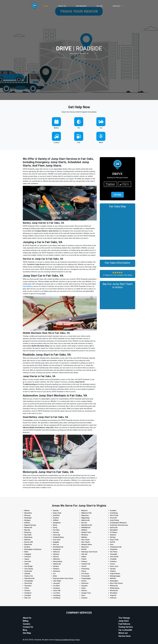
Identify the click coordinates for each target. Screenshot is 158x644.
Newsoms (85, 547)
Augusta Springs (30, 525)
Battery (56, 128)
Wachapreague (115, 576)
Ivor (54, 574)
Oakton (84, 557)
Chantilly (27, 574)
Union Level (114, 566)
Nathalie (84, 537)
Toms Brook (114, 557)
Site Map (27, 633)
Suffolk (112, 542)
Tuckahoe (113, 561)
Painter (84, 559)
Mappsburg (85, 518)
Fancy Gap (57, 535)
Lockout (56, 142)
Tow (101, 128)
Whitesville (114, 586)
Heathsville (57, 564)
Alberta (27, 511)
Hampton (56, 554)
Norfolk (84, 549)
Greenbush (57, 549)
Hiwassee (56, 571)
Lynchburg (56, 598)
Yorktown (113, 598)
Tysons (112, 564)
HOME (46, 6)
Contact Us (28, 627)
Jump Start (124, 621)
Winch (101, 142)
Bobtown (27, 540)
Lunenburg (57, 595)
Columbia (28, 595)
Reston (84, 581)
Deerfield (56, 515)
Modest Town (86, 532)
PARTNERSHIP (81, 6)
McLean (84, 523)
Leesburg (56, 588)
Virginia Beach (115, 574)
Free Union (57, 540)
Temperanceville (116, 547)
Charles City (29, 576)
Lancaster (56, 583)
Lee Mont (56, 586)
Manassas (85, 515)
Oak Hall (84, 554)
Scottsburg (114, 513)
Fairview (56, 532)
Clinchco (27, 591)
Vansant (113, 569)
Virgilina (113, 571)
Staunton (113, 535)
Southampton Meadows (118, 523)
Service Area (124, 636)
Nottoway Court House (89, 552)
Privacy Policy (75, 640)
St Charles (114, 532)
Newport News (87, 544)
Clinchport (28, 593)
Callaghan (28, 554)
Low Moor (56, 593)
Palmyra (84, 561)
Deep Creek (57, 513)
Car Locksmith (125, 630)
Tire (79, 128)
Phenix (84, 571)
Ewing (55, 528)
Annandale (28, 518)
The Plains (114, 552)
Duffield (56, 520)
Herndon (56, 566)
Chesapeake (29, 581)
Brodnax (27, 547)
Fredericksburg (58, 537)
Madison (84, 511)
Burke (26, 552)
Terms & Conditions (62, 640)
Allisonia (27, 515)
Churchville (28, 583)
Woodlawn (114, 593)
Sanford (84, 591)
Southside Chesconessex (119, 525)
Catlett (27, 564)
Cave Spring (29, 569)
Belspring (28, 532)
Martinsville (85, 520)
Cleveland (28, 586)
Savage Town (86, 593)
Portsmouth (85, 576)
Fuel (79, 142)
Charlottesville (29, 578)
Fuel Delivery (28, 286)
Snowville (113, 518)
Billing (100, 6)
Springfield (114, 530)
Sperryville (114, 528)
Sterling (113, 537)
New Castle (85, 540)
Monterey (85, 535)
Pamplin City (86, 564)
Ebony (55, 525)
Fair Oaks (56, 530)
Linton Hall (57, 591)
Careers (27, 624)
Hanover (56, 557)
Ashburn (27, 523)
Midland (84, 530)
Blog (25, 630)
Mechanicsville (87, 525)
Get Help (117, 195)
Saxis (83, 595)
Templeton (114, 549)
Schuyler (84, 598)
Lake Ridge (57, 581)
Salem (84, 588)
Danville (56, 511)
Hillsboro (56, 569)
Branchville (28, 544)
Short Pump (114, 515)
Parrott (84, 566)
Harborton (56, 559)
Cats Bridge (28, 566)
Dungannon (57, 523)
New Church (86, 542)
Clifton (27, 588)
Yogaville (113, 595)
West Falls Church (116, 583)
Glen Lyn (56, 544)
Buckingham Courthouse (33, 549)
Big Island (28, 535)
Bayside (27, 530)
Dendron (56, 518)
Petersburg (85, 569)
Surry (112, 544)
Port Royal (85, 574)
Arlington (27, 520)
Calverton (28, 557)
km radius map (117, 232)
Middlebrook (86, 528)
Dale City (27, 598)
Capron (27, 559)
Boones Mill (29, 542)
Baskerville (28, 528)
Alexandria (28, 513)
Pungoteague (86, 578)
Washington (114, 581)
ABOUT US (62, 6)
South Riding (114, 520)
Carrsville (28, 561)
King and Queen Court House (63, 578)
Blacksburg (28, 537)
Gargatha (56, 542)
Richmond (85, 583)
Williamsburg (114, 588)
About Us (27, 618)
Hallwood (56, 552)
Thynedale (114, 554)
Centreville (28, 571)
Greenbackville (58, 547)
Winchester (114, 591)
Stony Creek (114, 540)
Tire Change (124, 618)
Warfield (113, 578)
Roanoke (84, 586)
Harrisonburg (57, 561)
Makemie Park (86, 513)
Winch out (123, 633)
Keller (55, 576)
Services (117, 6)
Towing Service (126, 627)
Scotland (113, 511)
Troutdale (113, 559)
